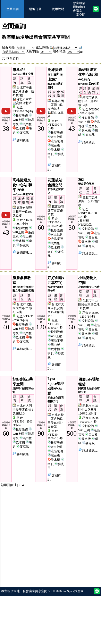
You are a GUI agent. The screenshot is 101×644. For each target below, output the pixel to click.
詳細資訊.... (22, 140)
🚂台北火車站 (22, 99)
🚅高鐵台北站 (22, 103)
